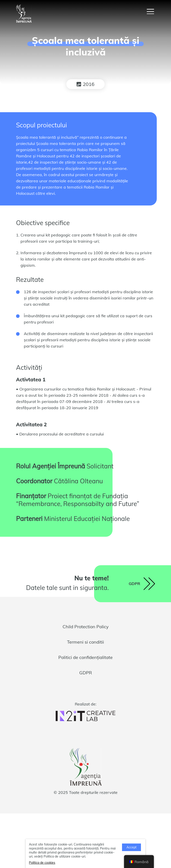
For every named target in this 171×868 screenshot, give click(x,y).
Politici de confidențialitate (85, 657)
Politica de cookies (42, 863)
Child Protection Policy (86, 627)
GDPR (86, 673)
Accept (131, 847)
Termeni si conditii (85, 642)
